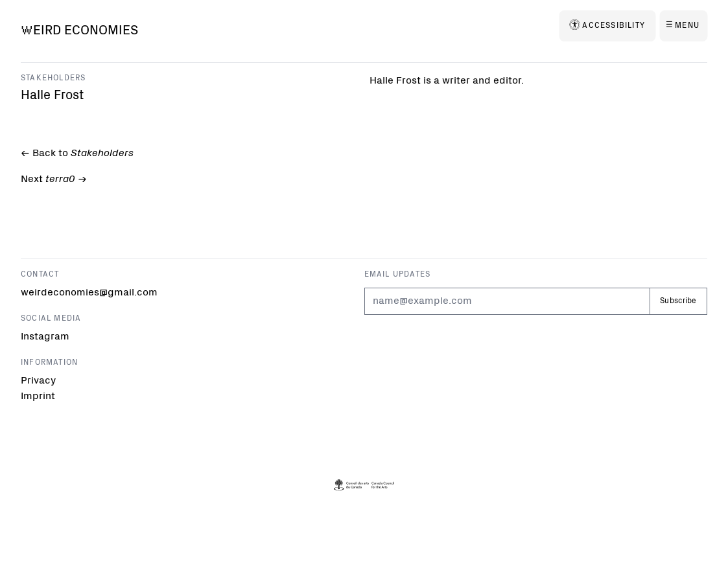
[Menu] (683, 26)
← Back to (76, 154)
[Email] (507, 301)
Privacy (38, 381)
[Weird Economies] (79, 32)
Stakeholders (53, 78)
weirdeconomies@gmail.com (73, 293)
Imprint (38, 396)
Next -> (53, 181)
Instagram (45, 337)
